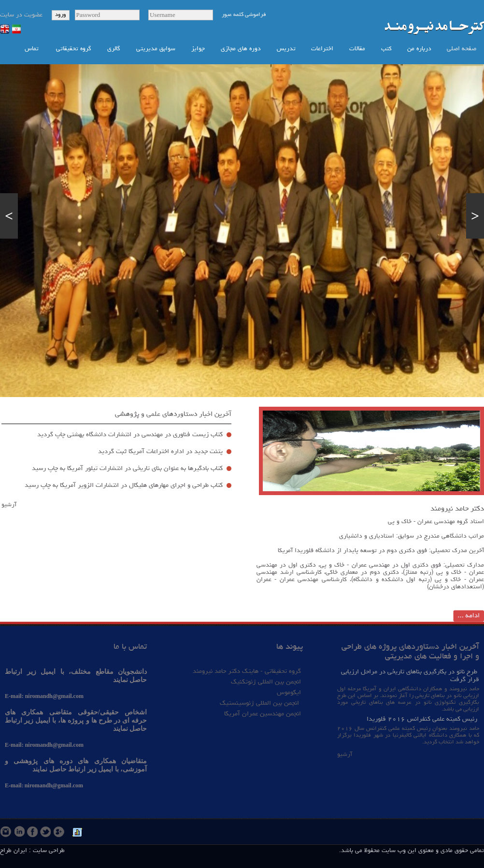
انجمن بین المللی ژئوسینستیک (260, 703)
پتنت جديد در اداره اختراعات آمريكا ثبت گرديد (160, 452)
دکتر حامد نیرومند (457, 509)
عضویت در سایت (21, 15)
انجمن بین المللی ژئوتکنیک (265, 682)
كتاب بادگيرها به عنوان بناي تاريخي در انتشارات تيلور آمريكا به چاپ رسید (126, 469)
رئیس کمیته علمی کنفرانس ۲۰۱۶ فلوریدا (422, 719)
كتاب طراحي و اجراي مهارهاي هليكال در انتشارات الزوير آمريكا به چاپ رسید (124, 485)
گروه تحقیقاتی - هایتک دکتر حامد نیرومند (247, 671)
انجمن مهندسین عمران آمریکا (263, 714)
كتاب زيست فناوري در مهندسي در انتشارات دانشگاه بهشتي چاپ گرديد (130, 435)
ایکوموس (289, 693)
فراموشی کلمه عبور (244, 15)
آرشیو (9, 505)
